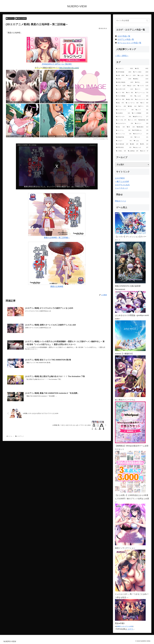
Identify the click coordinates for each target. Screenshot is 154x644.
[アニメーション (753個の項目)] (142, 93)
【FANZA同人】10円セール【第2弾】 (57, 51)
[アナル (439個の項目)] (121, 106)
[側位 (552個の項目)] (130, 100)
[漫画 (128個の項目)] (134, 144)
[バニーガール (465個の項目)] (132, 103)
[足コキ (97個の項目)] (144, 151)
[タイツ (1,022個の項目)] (142, 89)
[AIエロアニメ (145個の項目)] (141, 134)
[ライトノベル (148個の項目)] (124, 134)
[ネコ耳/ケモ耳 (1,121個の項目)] (125, 89)
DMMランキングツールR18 (125, 626)
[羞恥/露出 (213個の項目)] (143, 127)
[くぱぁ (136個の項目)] (141, 141)
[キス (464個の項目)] (144, 103)
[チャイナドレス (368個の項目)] (125, 110)
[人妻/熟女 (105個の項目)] (133, 151)
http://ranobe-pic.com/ (69, 68)
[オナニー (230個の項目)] (142, 124)
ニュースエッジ (121, 188)
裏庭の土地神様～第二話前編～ (57, 216)
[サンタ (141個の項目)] (141, 137)
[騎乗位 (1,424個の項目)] (141, 79)
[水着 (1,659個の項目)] (120, 76)
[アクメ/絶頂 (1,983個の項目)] (141, 72)
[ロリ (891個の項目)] (130, 93)
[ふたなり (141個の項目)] (124, 141)
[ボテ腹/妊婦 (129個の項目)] (122, 144)
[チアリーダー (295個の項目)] (123, 117)
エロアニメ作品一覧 (126, 39)
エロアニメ (10, 18)
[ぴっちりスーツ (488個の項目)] (142, 100)
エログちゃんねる (122, 185)
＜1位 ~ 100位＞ (122, 56)
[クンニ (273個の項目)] (132, 120)
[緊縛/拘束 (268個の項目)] (143, 120)
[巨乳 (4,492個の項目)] (142, 69)
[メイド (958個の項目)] (120, 93)
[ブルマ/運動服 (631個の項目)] (124, 96)
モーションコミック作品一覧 (129, 43)
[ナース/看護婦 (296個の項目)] (140, 113)
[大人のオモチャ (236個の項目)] (124, 124)
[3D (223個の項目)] (131, 127)
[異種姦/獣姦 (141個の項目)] (124, 137)
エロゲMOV (120, 178)
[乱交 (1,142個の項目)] (132, 86)
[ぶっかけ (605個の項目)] (141, 96)
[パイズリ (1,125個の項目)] (143, 86)
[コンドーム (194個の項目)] (123, 130)
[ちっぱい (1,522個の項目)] (143, 76)
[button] (147, 21)
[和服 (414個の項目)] (132, 106)
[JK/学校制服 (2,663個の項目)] (124, 72)
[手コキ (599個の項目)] (120, 100)
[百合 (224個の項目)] (120, 127)
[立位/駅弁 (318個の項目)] (123, 113)
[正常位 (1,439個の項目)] (124, 79)
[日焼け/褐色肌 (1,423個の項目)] (125, 82)
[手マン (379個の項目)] (143, 106)
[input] (132, 21)
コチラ (130, 629)
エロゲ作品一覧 (124, 36)
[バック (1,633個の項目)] (131, 76)
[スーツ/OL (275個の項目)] (121, 120)
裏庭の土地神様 (21, 18)
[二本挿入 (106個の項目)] (121, 151)
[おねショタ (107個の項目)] (141, 148)
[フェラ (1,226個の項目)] (121, 86)
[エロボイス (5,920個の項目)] (124, 69)
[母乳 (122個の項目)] (144, 144)
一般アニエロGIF (122, 182)
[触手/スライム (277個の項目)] (141, 117)
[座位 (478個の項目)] (120, 103)
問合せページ (121, 201)
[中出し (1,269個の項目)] (142, 82)
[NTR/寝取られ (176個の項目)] (140, 130)
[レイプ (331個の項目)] (142, 110)
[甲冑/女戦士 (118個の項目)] (124, 148)
